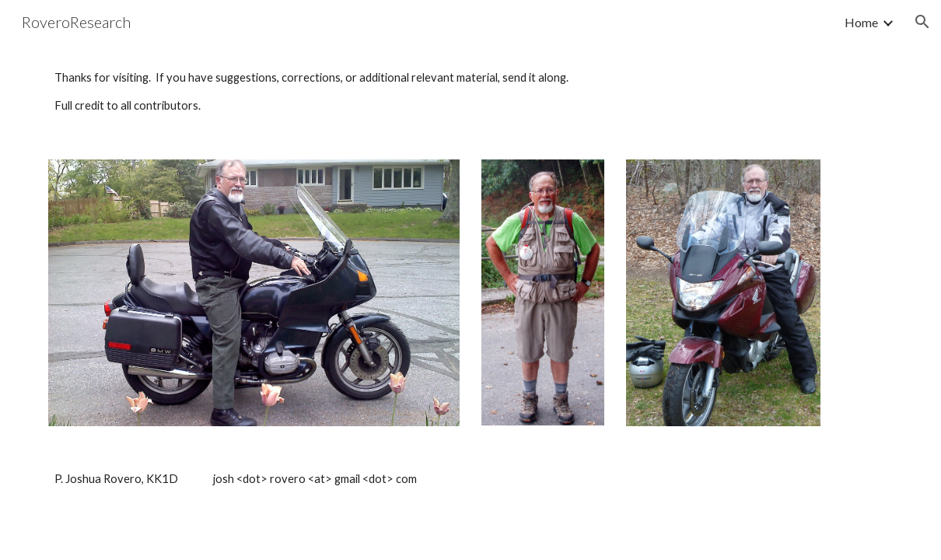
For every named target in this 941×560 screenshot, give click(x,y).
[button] (922, 22)
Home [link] (861, 22)
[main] (471, 92)
